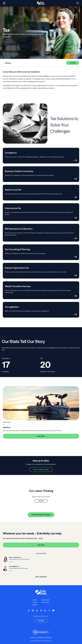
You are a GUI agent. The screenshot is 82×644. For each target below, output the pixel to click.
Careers (35, 600)
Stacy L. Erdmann (14, 557)
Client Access (46, 600)
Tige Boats (7, 427)
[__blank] (12, 562)
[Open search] (78, 3)
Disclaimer (33, 637)
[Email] (10, 562)
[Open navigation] (4, 3)
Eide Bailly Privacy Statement (45, 637)
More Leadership (41, 577)
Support (35, 602)
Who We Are (45, 602)
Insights (35, 605)
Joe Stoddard (13, 566)
